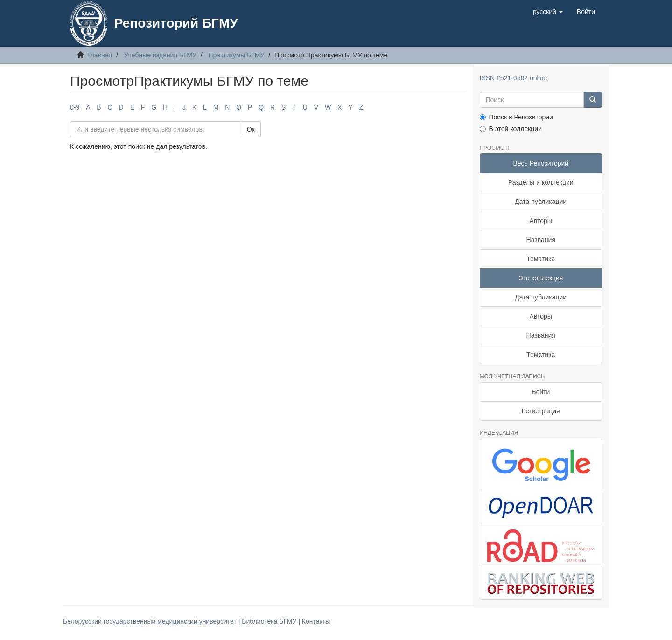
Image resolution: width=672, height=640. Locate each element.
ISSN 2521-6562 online (514, 78)
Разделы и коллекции (541, 182)
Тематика (541, 259)
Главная (100, 55)
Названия (541, 240)
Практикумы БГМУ (236, 55)
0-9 (75, 107)
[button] (548, 12)
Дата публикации (541, 202)
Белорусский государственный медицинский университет (151, 621)
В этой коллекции (511, 129)
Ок (251, 129)
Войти (541, 392)
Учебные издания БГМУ (160, 55)
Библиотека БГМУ (270, 621)
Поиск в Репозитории (516, 117)
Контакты (316, 621)
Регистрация (541, 411)
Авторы (541, 221)
